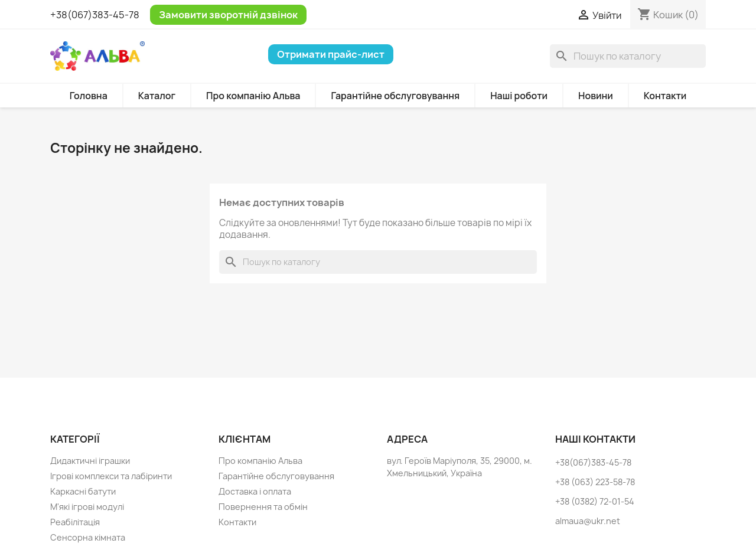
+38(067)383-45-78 (95, 15)
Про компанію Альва (253, 96)
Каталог (157, 96)
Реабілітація (75, 522)
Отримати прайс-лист (331, 54)
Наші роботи (519, 96)
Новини (596, 96)
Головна (89, 96)
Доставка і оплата (255, 491)
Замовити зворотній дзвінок (228, 15)
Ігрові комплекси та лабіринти (111, 476)
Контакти (665, 96)
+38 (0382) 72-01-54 (595, 501)
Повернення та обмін (263, 507)
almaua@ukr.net (588, 521)
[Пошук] (628, 56)
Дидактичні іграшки (90, 461)
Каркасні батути (83, 491)
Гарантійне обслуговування (395, 96)
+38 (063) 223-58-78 (595, 482)
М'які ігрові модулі (87, 507)
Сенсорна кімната (88, 537)
